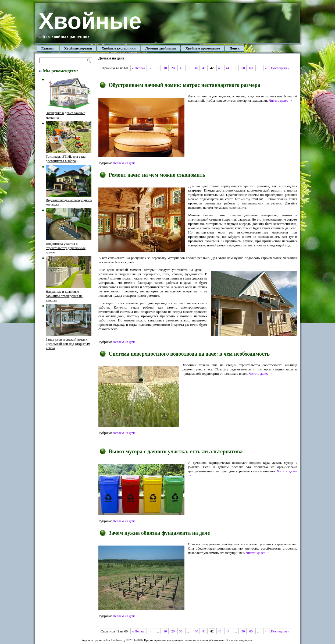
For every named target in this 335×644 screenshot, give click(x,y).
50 (243, 68)
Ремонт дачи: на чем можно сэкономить (157, 175)
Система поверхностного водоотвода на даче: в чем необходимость (189, 354)
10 (165, 68)
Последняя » (280, 68)
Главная (48, 48)
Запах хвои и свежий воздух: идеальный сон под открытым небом (69, 341)
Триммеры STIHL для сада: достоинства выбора (69, 157)
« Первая (139, 68)
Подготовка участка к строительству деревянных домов (69, 246)
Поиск (235, 48)
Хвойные (90, 21)
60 (251, 68)
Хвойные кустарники (119, 48)
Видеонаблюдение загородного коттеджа (69, 200)
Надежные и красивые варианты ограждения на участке (69, 293)
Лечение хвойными (161, 48)
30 (181, 68)
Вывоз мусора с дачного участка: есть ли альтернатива (176, 451)
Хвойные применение (203, 48)
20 (173, 68)
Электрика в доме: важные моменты (69, 113)
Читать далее (281, 100)
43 (220, 68)
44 (228, 68)
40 (196, 68)
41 (204, 68)
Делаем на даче (124, 163)
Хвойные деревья (78, 48)
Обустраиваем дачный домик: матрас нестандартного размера (184, 85)
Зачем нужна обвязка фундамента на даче (159, 533)
